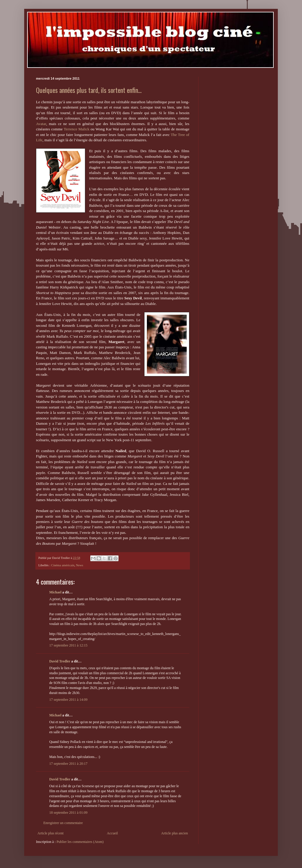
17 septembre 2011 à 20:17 (68, 764)
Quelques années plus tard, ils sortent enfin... (89, 90)
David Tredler (60, 661)
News (79, 565)
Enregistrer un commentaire (63, 823)
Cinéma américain (63, 565)
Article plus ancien (174, 833)
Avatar (41, 124)
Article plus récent (51, 833)
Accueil (112, 833)
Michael (55, 592)
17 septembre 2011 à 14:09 (68, 700)
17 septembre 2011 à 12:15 (68, 645)
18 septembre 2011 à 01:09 (68, 813)
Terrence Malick (77, 129)
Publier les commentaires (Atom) (80, 842)
